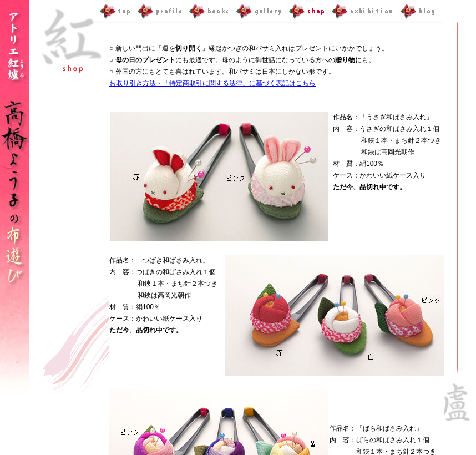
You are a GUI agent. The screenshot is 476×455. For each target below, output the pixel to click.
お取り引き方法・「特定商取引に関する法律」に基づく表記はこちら (212, 83)
